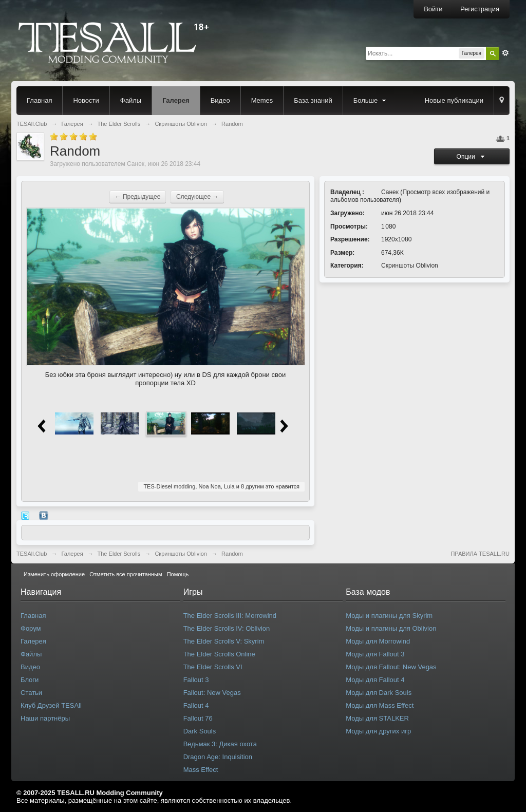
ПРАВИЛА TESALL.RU (480, 554)
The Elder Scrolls (119, 554)
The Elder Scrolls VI (213, 667)
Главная (39, 100)
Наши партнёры (45, 718)
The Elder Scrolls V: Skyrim (224, 641)
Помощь (178, 574)
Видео (220, 100)
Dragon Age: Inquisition (218, 757)
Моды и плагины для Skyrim (389, 616)
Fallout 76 (198, 718)
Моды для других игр (378, 731)
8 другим (252, 486)
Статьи (31, 693)
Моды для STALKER (377, 718)
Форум (31, 628)
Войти (433, 9)
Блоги (30, 680)
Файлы (131, 100)
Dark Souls (200, 731)
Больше (371, 100)
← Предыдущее (138, 197)
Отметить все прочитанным (126, 574)
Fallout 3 (196, 680)
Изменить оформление (54, 574)
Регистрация (480, 9)
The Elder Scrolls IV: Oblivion (227, 628)
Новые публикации (454, 100)
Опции (472, 157)
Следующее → (198, 197)
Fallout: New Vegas (212, 693)
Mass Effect (201, 770)
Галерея (176, 100)
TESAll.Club (32, 554)
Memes (262, 100)
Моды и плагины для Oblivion (391, 628)
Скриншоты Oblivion (410, 266)
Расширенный (505, 53)
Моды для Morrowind (378, 641)
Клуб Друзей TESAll (51, 705)
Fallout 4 (196, 705)
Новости (86, 100)
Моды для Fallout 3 (375, 654)
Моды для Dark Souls (379, 693)
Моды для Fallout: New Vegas (391, 667)
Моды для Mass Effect (380, 705)
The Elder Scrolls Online (219, 654)
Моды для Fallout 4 (375, 680)
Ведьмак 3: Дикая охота (220, 744)
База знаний (313, 100)
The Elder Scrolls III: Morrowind (230, 616)
